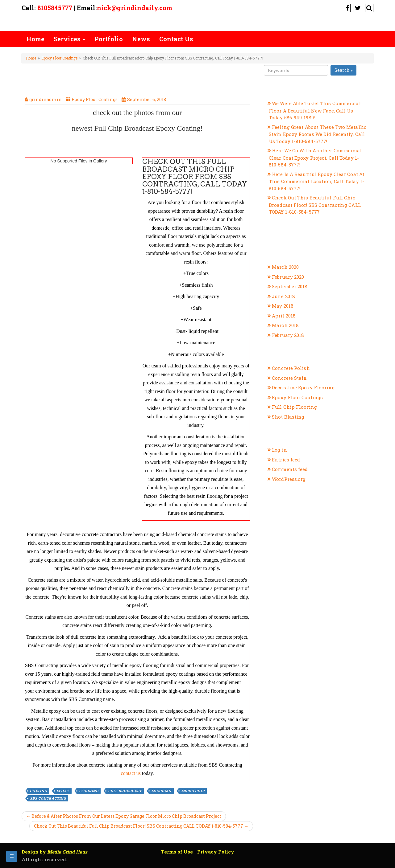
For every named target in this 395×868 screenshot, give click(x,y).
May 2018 (283, 306)
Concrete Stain (289, 378)
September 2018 (290, 286)
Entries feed (286, 460)
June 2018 (283, 296)
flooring (89, 791)
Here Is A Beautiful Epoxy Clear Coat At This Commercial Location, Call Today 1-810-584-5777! (316, 181)
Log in (279, 450)
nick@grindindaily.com (135, 8)
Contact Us (176, 39)
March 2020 (285, 267)
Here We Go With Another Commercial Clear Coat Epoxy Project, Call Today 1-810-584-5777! (315, 158)
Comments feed (290, 469)
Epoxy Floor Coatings (59, 58)
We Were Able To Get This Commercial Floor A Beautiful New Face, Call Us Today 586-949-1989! (315, 110)
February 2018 (288, 335)
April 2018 (284, 316)
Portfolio (109, 39)
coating (38, 791)
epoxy (63, 791)
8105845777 (55, 8)
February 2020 (288, 277)
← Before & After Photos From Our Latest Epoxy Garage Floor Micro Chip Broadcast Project (124, 816)
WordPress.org (289, 479)
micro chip (193, 791)
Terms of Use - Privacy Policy (198, 852)
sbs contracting (48, 798)
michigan (161, 791)
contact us (131, 773)
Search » (343, 70)
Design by (54, 852)
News (141, 39)
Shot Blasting (288, 417)
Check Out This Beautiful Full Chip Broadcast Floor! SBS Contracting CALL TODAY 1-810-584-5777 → (141, 826)
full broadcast (125, 791)
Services (69, 39)
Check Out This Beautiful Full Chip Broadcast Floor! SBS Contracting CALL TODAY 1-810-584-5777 (315, 205)
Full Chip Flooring (294, 407)
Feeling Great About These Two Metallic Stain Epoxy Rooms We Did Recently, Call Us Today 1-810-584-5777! (318, 134)
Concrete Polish (291, 368)
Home (35, 39)
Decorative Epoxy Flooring (303, 387)
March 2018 (285, 325)
